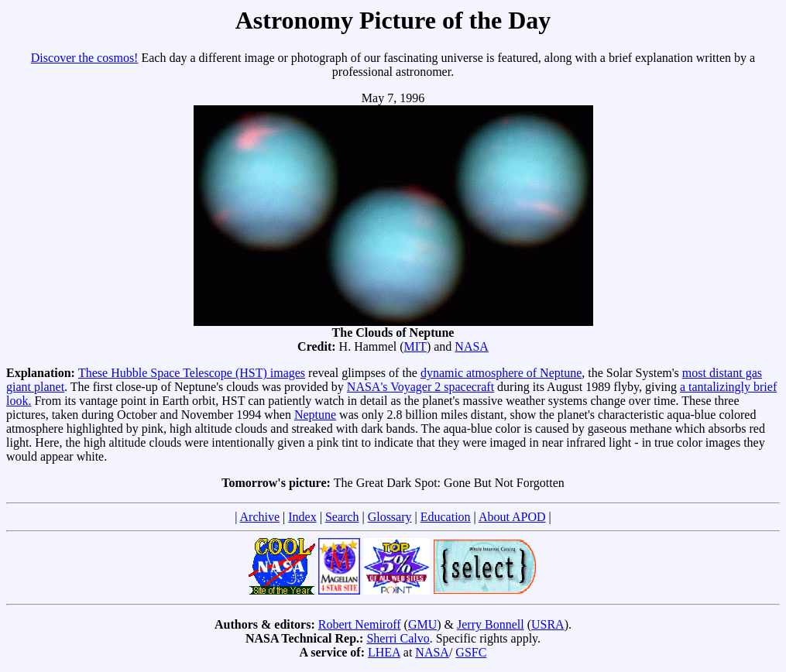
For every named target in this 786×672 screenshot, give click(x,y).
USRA (548, 624)
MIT (415, 346)
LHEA (384, 652)
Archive (260, 517)
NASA (472, 346)
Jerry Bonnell (491, 624)
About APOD (512, 517)
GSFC (471, 652)
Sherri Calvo (398, 638)
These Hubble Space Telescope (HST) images (192, 373)
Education (446, 517)
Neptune (315, 415)
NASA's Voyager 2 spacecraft (420, 387)
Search (342, 517)
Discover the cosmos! (85, 58)
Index (302, 517)
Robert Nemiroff (360, 624)
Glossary (390, 517)
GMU (422, 624)
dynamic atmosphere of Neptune (501, 373)
